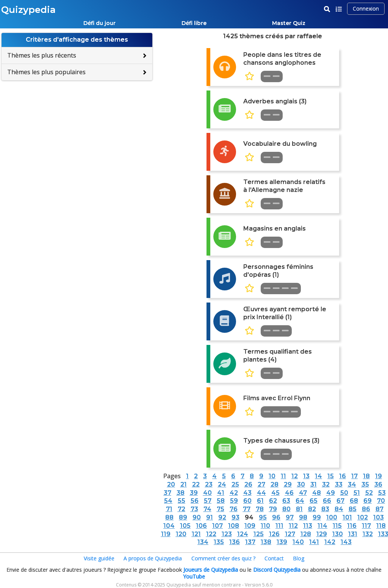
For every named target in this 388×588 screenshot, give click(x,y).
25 (235, 484)
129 (322, 534)
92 (222, 517)
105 (185, 526)
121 (196, 534)
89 (183, 517)
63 (286, 501)
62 (273, 501)
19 (379, 476)
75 (221, 509)
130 (338, 534)
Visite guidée (99, 558)
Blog (299, 558)
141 (314, 542)
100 (332, 517)
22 (196, 484)
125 (259, 534)
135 (219, 542)
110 (265, 526)
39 (194, 493)
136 (235, 542)
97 (290, 517)
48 (317, 493)
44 (261, 493)
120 (181, 534)
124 (243, 534)
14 (318, 476)
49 (331, 493)
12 (295, 476)
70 (381, 501)
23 (209, 484)
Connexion (366, 9)
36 (378, 484)
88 (169, 517)
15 (331, 476)
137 (250, 542)
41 (221, 493)
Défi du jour (99, 23)
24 (222, 484)
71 (169, 509)
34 (352, 484)
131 (353, 534)
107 (217, 526)
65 (314, 501)
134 (203, 542)
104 (169, 526)
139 (282, 542)
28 (275, 484)
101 (347, 517)
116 (352, 526)
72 (181, 509)
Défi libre (194, 23)
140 (298, 542)
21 (184, 484)
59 (234, 501)
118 (381, 526)
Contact (274, 558)
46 (289, 493)
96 (276, 517)
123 (227, 534)
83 (325, 509)
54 (168, 501)
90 (197, 517)
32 (326, 484)
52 (369, 493)
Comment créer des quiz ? (223, 558)
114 (322, 526)
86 (366, 509)
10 (272, 476)
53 (382, 493)
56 (195, 501)
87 (379, 509)
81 (299, 509)
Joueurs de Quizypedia (211, 570)
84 (339, 509)
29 (288, 484)
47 (303, 493)
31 (314, 484)
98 (303, 517)
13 (306, 476)
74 (207, 509)
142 (330, 542)
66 (327, 501)
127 (290, 534)
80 (286, 509)
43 (247, 493)
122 (211, 534)
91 (210, 517)
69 (368, 501)
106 (201, 526)
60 (247, 501)
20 (171, 484)
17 (354, 476)
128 (306, 534)
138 (266, 542)
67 (340, 501)
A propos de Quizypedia (153, 558)
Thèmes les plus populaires (46, 72)
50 (344, 493)
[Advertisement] (77, 132)
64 (300, 501)
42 (234, 493)
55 (181, 501)
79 (273, 509)
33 (339, 484)
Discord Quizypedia (277, 570)
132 (368, 534)
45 (275, 493)
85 (353, 509)
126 (274, 534)
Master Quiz (289, 23)
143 (346, 542)
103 (379, 517)
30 (301, 484)
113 (308, 526)
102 (363, 517)
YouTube (194, 576)
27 (261, 484)
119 (166, 534)
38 (181, 493)
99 (317, 517)
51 (357, 493)
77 (247, 509)
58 (221, 501)
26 (248, 484)
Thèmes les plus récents (42, 55)
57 (208, 501)
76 (234, 509)
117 (366, 526)
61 (260, 501)
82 (312, 509)
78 (260, 509)
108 (234, 526)
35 (365, 484)
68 (354, 501)
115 (337, 526)
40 (207, 493)
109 (250, 526)
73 (194, 509)
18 (366, 476)
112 (293, 526)
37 (167, 493)
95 (263, 517)
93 (235, 517)
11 (283, 476)
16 (343, 476)
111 (279, 526)
